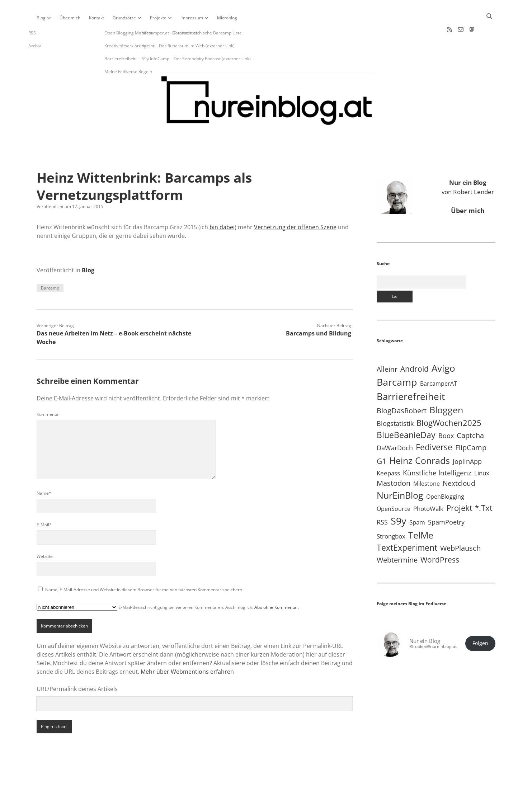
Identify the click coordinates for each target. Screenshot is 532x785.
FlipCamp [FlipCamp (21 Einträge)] (471, 426)
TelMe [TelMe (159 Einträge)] (421, 513)
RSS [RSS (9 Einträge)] (382, 501)
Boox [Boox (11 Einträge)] (446, 414)
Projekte (158, 18)
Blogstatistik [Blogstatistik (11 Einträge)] (395, 402)
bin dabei (222, 206)
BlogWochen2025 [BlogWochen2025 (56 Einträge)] (449, 401)
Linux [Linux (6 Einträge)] (482, 452)
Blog (41, 18)
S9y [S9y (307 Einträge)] (399, 500)
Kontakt (96, 18)
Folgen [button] (480, 622)
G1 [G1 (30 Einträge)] (382, 439)
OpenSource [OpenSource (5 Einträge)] (394, 487)
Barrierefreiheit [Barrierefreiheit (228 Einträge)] (411, 375)
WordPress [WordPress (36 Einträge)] (440, 538)
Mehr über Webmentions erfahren (187, 650)
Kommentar (48, 393)
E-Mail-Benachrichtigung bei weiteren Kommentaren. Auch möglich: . (168, 586)
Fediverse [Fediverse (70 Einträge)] (434, 426)
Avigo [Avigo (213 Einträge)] (443, 347)
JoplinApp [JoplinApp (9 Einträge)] (467, 440)
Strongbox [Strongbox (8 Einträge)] (391, 515)
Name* (44, 472)
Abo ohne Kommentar (276, 586)
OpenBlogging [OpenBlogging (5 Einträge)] (445, 475)
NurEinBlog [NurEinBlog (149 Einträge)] (400, 474)
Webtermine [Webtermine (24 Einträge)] (397, 538)
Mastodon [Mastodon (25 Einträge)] (394, 462)
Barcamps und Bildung (319, 312)
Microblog (227, 18)
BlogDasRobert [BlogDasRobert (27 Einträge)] (402, 389)
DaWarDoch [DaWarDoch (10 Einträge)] (395, 426)
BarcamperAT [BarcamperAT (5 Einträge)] (439, 362)
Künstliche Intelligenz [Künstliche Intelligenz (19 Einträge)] (437, 451)
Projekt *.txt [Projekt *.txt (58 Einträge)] (469, 486)
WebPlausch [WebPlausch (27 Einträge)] (460, 526)
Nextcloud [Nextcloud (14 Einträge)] (459, 462)
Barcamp (50, 266)
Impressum (192, 18)
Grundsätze (124, 18)
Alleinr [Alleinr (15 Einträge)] (387, 347)
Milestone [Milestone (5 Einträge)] (427, 462)
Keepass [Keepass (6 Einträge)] (388, 452)
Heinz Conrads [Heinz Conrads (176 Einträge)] (420, 439)
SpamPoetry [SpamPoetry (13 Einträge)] (446, 501)
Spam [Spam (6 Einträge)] (417, 501)
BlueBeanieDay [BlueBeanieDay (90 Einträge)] (406, 413)
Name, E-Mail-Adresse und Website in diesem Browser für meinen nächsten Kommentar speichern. (144, 568)
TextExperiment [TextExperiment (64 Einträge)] (407, 526)
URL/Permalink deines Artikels (77, 667)
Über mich (70, 18)
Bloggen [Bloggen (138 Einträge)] (446, 388)
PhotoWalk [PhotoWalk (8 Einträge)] (428, 487)
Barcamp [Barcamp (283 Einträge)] (397, 361)
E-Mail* (44, 503)
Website (45, 535)
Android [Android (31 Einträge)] (415, 347)
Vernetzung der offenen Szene (295, 206)
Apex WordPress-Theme (244, 777)
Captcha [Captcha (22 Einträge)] (470, 414)
